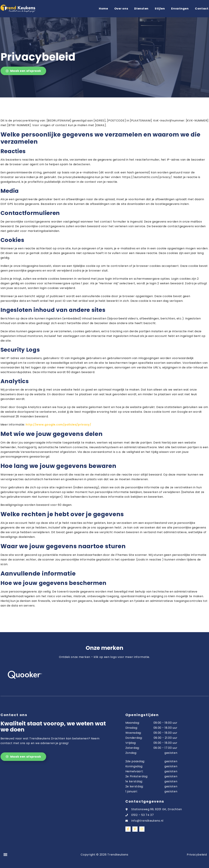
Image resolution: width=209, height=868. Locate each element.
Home (103, 9)
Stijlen (160, 9)
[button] (5, 855)
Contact (202, 9)
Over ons (121, 9)
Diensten (141, 9)
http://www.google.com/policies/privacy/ (58, 425)
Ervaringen (180, 9)
